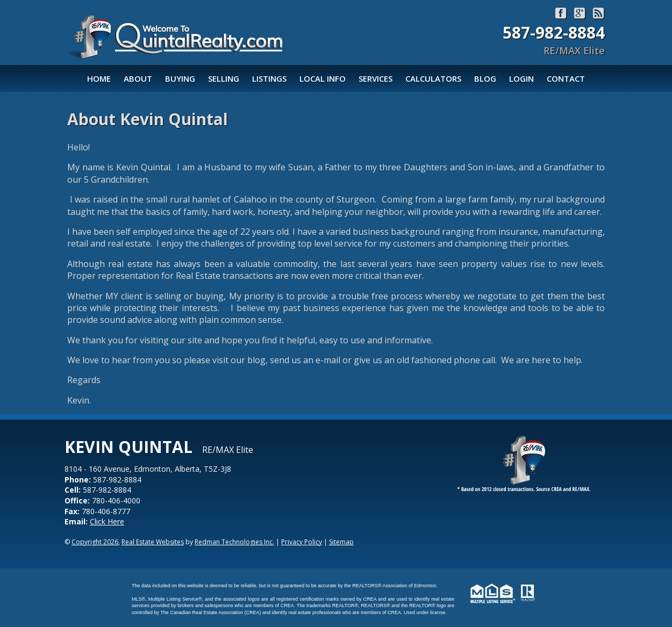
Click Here (107, 521)
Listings (269, 78)
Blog (485, 78)
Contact (566, 78)
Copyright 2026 (95, 542)
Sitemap (341, 542)
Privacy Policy (302, 542)
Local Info (323, 78)
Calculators (433, 78)
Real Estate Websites (153, 542)
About (138, 78)
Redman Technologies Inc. (234, 542)
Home (99, 78)
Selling (224, 78)
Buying (180, 78)
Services (376, 78)
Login (521, 78)
